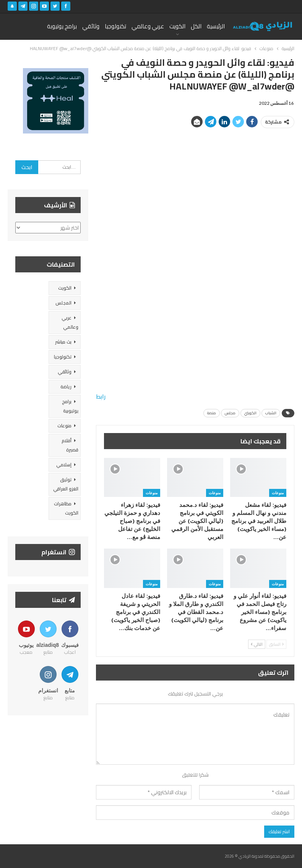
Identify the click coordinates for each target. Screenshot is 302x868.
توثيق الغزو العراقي (66, 484)
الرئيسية (216, 26)
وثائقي (91, 26)
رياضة (66, 387)
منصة (212, 413)
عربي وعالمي (148, 26)
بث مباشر (63, 342)
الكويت (177, 26)
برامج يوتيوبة (62, 26)
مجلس (230, 413)
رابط (101, 397)
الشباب (271, 413)
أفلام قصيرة (70, 445)
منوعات (278, 493)
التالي (257, 644)
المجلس (63, 303)
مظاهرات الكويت (66, 508)
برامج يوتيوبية (70, 406)
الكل (196, 26)
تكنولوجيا (115, 26)
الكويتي (250, 413)
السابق (276, 644)
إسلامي (64, 465)
